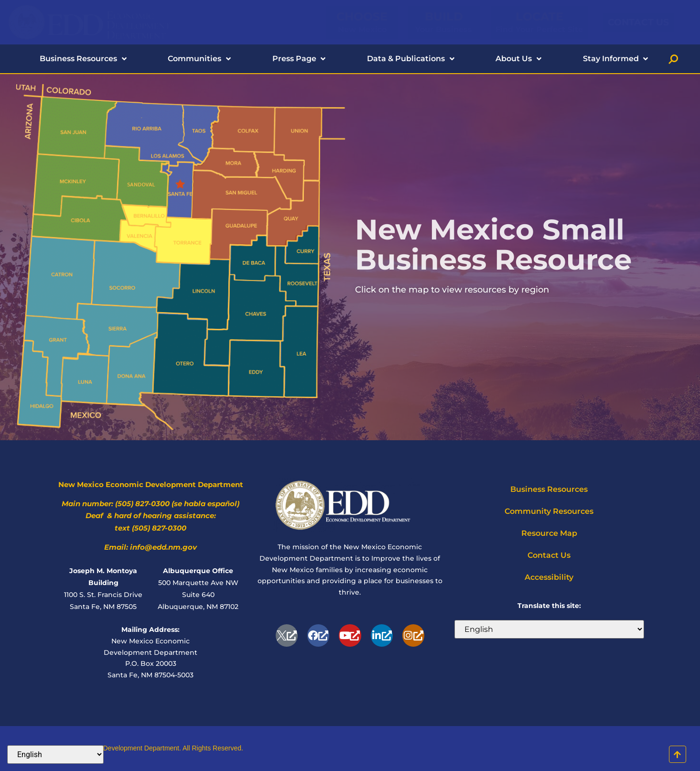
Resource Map (549, 533)
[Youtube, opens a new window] (350, 635)
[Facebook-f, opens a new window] (318, 635)
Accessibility (549, 577)
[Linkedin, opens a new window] (382, 635)
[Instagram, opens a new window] (413, 635)
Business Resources (549, 489)
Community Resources (549, 511)
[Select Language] (549, 629)
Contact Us (549, 555)
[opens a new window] (287, 635)
